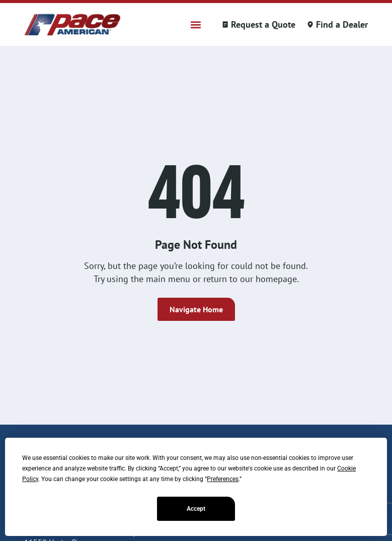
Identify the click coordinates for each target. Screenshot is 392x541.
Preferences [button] (223, 479)
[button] (196, 24)
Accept (196, 509)
